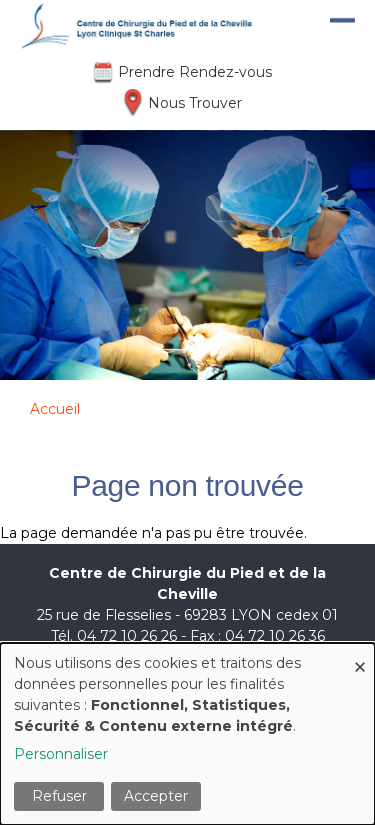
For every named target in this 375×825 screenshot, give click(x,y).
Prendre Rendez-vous (195, 72)
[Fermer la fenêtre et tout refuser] (360, 655)
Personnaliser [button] (61, 754)
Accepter (156, 796)
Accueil (55, 409)
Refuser (59, 796)
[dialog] (187, 734)
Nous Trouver (195, 103)
